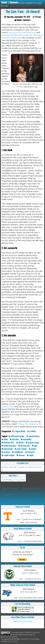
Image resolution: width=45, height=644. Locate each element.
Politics (33, 431)
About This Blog (9, 489)
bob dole (14, 439)
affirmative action (17, 436)
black (5, 439)
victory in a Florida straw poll (22, 32)
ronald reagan (8, 455)
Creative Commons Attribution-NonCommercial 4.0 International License (20, 635)
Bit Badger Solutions (20, 639)
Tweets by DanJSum (22, 621)
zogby (30, 455)
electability (26, 439)
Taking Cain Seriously (28, 424)
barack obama (33, 436)
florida (20, 442)
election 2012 (8, 442)
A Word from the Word (21, 500)
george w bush (33, 442)
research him (8, 406)
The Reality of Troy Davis (13, 480)
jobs (35, 446)
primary (6, 452)
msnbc (33, 449)
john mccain (7, 449)
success (21, 455)
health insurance (9, 446)
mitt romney (21, 449)
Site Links (4, 6)
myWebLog (5, 641)
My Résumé (10, 494)
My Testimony (32, 494)
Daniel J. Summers (10, 2)
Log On (14, 641)
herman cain (24, 446)
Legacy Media (20, 431)
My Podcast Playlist (32, 489)
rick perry (30, 452)
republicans (18, 452)
